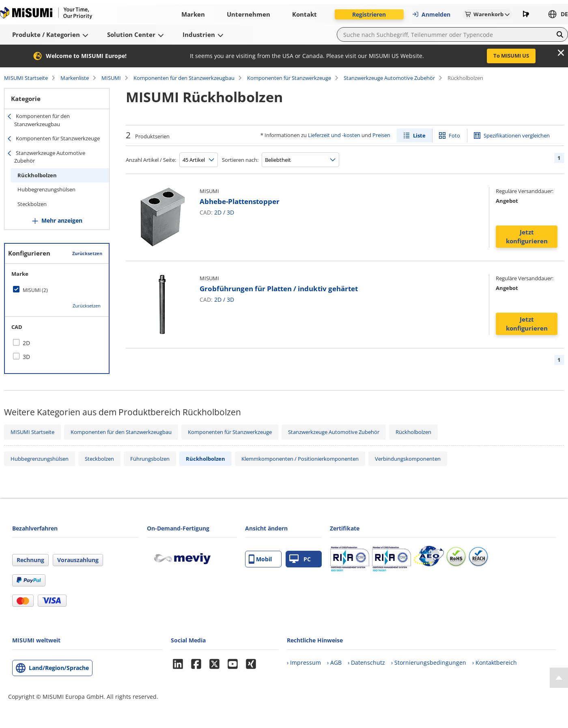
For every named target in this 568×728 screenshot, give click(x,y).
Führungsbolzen (150, 459)
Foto (454, 135)
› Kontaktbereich (495, 663)
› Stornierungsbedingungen (429, 663)
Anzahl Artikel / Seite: (151, 160)
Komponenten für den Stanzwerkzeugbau (184, 78)
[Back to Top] (559, 678)
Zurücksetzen (87, 253)
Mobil (260, 559)
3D (230, 212)
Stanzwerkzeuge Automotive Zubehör (389, 78)
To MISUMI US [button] (511, 56)
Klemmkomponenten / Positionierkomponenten (300, 459)
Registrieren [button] (369, 14)
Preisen (381, 135)
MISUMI (111, 78)
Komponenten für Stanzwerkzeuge (289, 78)
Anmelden (431, 14)
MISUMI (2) (35, 290)
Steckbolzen (32, 204)
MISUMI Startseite (26, 78)
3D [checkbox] (26, 357)
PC (300, 559)
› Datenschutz (366, 663)
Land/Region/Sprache (59, 668)
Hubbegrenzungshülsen (46, 189)
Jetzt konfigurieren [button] (527, 237)
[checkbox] (57, 290)
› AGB (334, 663)
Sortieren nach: (240, 160)
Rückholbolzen (37, 175)
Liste (419, 135)
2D (218, 212)
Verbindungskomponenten (408, 459)
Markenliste (75, 78)
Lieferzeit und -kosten (334, 135)
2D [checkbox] (26, 343)
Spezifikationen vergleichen (517, 135)
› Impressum (304, 663)
